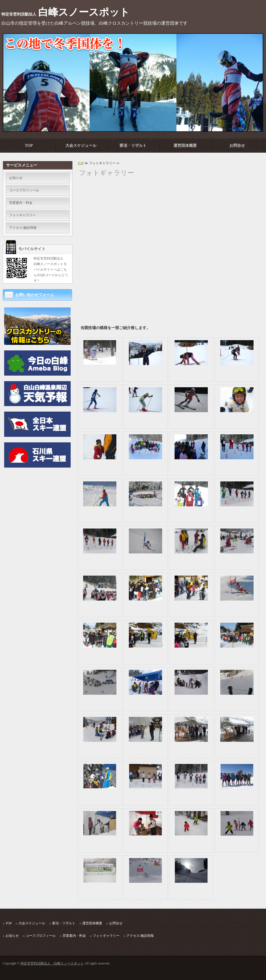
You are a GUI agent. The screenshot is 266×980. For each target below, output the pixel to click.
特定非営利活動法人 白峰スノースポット (52, 963)
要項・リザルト (133, 146)
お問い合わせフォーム (35, 295)
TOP (29, 146)
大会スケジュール (81, 146)
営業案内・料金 (21, 203)
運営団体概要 (185, 146)
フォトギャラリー (22, 215)
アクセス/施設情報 (23, 228)
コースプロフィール (24, 190)
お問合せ (237, 146)
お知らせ (16, 178)
